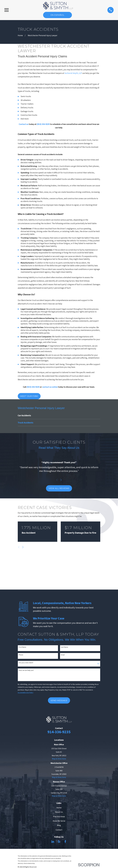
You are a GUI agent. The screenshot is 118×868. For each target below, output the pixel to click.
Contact (59, 830)
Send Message (59, 700)
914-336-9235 (59, 732)
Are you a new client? (26, 663)
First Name (22, 647)
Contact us (24, 124)
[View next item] (61, 480)
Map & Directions (59, 759)
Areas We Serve (59, 821)
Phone (21, 655)
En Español (58, 15)
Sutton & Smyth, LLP (73, 73)
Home (59, 808)
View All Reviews (59, 488)
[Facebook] (65, 842)
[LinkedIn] (53, 842)
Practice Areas (59, 817)
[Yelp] (59, 842)
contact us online (50, 387)
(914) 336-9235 (43, 124)
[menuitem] (59, 415)
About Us (59, 812)
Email (63, 655)
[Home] (58, 6)
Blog (59, 825)
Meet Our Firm (29, 396)
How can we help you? (26, 670)
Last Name (65, 647)
